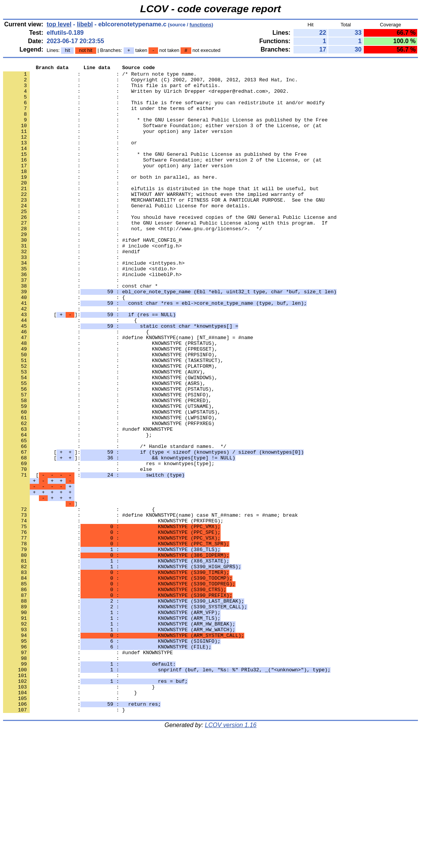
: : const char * (81, 330)
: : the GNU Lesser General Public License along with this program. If (165, 255)
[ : (94, 557)
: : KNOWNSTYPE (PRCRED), (107, 468)
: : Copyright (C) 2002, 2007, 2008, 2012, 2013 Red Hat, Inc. (150, 83)
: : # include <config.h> (92, 282)
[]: (89, 365)
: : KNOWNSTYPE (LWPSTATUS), (112, 482)
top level (59, 24)
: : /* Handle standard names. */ (115, 523)
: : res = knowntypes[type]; (109, 543)
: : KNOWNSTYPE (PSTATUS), (109, 454)
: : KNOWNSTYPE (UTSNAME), (109, 475)
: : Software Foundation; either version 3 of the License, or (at (162, 138)
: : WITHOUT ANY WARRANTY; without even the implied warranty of (153, 220)
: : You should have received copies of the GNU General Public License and (170, 248)
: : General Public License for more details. (127, 234)
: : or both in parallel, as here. (110, 200)
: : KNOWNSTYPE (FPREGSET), (110, 406)
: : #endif (72, 289)
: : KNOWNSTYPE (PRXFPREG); (113, 612)
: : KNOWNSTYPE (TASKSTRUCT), (113, 420)
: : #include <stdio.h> (89, 310)
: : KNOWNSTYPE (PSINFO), (107, 461)
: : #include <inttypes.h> (94, 303)
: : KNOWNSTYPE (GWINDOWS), (110, 440)
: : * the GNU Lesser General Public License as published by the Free (165, 131)
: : (63, 103)
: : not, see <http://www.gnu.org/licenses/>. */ (133, 262)
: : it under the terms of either (109, 117)
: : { (64, 344)
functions (201, 25)
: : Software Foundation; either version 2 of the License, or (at (162, 179)
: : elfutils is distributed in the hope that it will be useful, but (161, 213)
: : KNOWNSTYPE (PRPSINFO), (110, 413)
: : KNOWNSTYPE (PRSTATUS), (110, 399)
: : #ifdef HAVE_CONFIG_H (92, 275)
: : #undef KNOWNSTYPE (88, 502)
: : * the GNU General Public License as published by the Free (155, 172)
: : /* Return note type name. (100, 76)
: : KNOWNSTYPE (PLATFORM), (110, 427)
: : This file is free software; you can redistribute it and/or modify (164, 110)
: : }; (77, 509)
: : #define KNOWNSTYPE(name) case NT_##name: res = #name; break (150, 605)
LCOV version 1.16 (231, 854)
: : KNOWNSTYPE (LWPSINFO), (110, 488)
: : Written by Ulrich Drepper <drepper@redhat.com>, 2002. (146, 97)
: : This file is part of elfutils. (112, 90)
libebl (85, 24)
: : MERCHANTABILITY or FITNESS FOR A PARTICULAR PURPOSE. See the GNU (164, 227)
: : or (70, 158)
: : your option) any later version (118, 145)
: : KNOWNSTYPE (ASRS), (104, 447)
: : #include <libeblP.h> (92, 317)
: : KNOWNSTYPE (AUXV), (104, 433)
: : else (77, 550)
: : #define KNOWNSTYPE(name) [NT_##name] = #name (128, 392)
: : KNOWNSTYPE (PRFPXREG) (109, 495)
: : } (79, 811)
